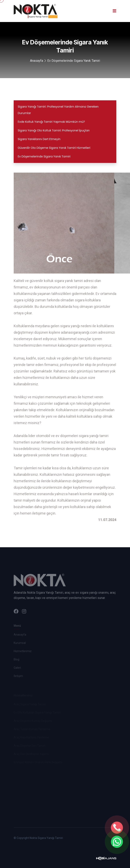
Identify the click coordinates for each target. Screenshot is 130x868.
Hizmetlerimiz (23, 652)
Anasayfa (37, 61)
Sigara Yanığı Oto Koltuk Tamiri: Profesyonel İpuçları (54, 130)
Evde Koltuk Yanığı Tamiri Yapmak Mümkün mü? (51, 122)
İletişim (18, 677)
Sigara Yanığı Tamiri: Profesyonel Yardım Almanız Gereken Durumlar (58, 110)
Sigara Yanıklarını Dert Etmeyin (39, 139)
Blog (17, 660)
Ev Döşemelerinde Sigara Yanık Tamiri (74, 61)
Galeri (17, 668)
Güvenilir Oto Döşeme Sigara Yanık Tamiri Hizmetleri (54, 148)
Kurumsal (20, 644)
